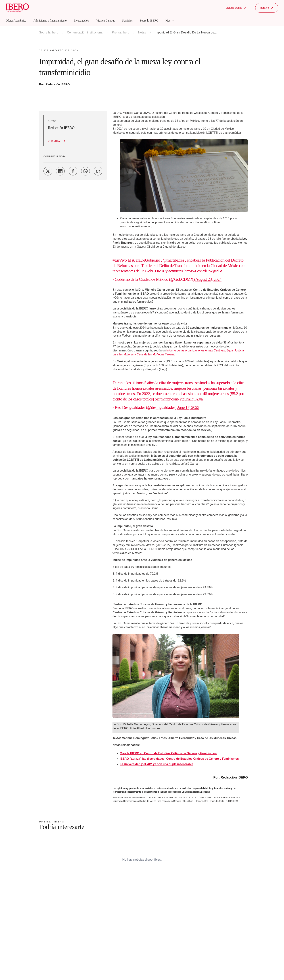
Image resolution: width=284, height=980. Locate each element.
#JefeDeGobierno (146, 260)
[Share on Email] (98, 171)
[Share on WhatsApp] (85, 171)
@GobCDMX (153, 271)
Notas (142, 32)
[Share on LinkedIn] (60, 171)
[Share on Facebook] (73, 171)
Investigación (82, 21)
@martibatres (174, 260)
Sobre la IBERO (149, 21)
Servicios (127, 21)
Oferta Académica (16, 21)
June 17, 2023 (188, 407)
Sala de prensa (236, 8)
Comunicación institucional (85, 32)
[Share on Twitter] (48, 171)
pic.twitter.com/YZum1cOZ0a (179, 399)
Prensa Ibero (121, 32)
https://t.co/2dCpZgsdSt (203, 271)
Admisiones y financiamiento (50, 21)
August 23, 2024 (208, 279)
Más (170, 21)
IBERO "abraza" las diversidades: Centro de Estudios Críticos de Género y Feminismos (179, 759)
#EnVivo (120, 260)
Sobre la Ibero (49, 32)
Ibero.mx (267, 8)
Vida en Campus (106, 21)
